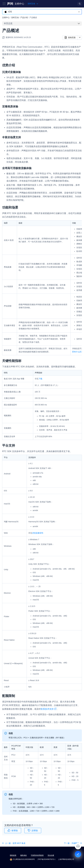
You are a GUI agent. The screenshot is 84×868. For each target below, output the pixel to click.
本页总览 (8, 23)
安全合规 (51, 855)
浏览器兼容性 (38, 533)
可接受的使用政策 (37, 855)
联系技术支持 (49, 709)
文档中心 (19, 4)
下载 (40, 379)
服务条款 (24, 855)
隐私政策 (13, 855)
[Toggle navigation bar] (4, 4)
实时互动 (15, 17)
